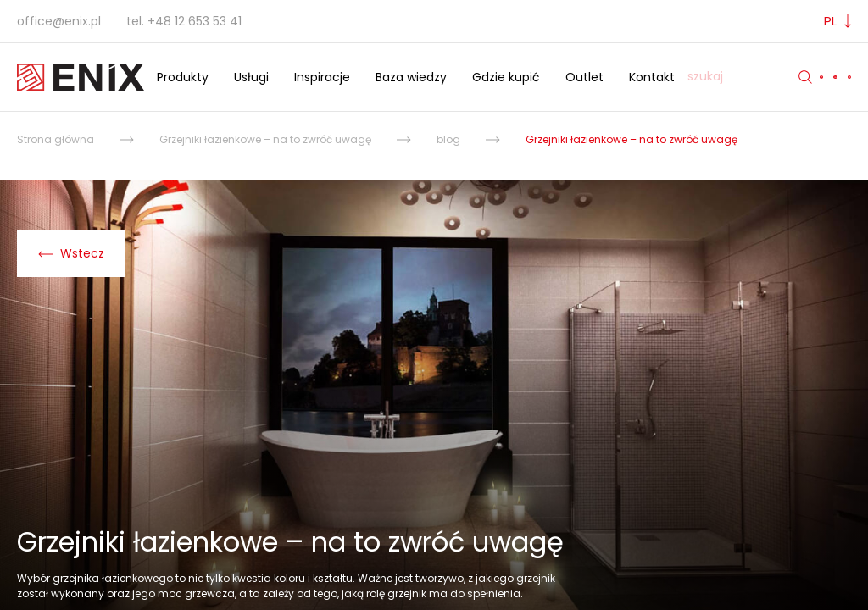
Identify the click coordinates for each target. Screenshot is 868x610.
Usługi (251, 77)
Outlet (584, 77)
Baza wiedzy (411, 77)
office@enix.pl (59, 21)
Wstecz (71, 253)
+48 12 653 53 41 (195, 21)
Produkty (183, 77)
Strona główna (56, 139)
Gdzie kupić (506, 77)
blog (448, 139)
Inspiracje (322, 77)
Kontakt (652, 77)
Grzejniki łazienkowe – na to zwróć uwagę (265, 139)
